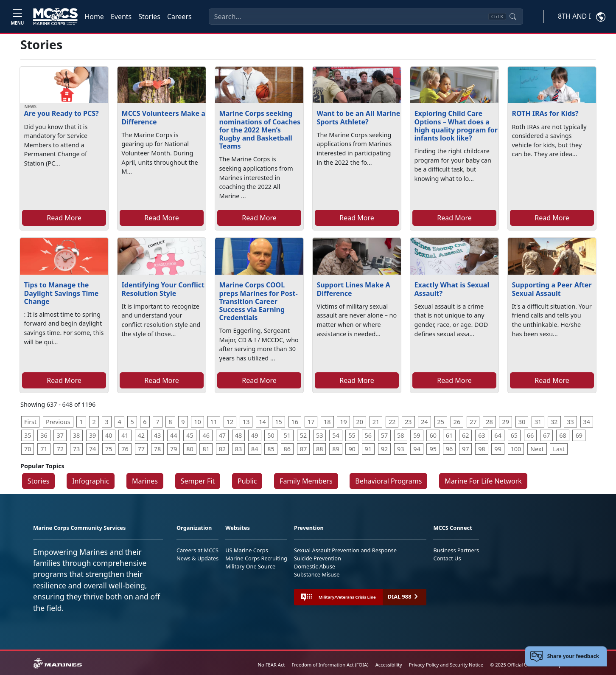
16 (295, 422)
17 (311, 422)
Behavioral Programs (388, 481)
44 (174, 435)
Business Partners (456, 550)
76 (125, 449)
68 (563, 435)
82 (222, 449)
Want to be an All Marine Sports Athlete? (359, 117)
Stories (149, 17)
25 (441, 422)
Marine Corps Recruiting (256, 558)
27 (473, 422)
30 (522, 422)
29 (505, 422)
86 (287, 449)
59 (417, 435)
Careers (179, 17)
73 (76, 449)
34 (587, 422)
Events (121, 17)
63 (482, 435)
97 (465, 449)
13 (246, 422)
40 (109, 435)
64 (498, 435)
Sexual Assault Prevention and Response (345, 550)
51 (287, 435)
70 (28, 449)
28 (489, 422)
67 (546, 435)
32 (554, 422)
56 (368, 435)
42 (141, 435)
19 (343, 422)
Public (247, 481)
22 (392, 422)
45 (190, 435)
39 (92, 435)
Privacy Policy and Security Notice (446, 665)
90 (352, 449)
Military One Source (250, 566)
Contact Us (447, 558)
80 (190, 449)
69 (579, 435)
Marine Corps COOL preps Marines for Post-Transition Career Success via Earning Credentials (259, 301)
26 (457, 422)
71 (44, 449)
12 (230, 422)
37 (60, 435)
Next (537, 449)
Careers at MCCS (197, 550)
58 (400, 435)
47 (222, 435)
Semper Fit (198, 481)
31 (538, 422)
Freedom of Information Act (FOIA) (330, 665)
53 (319, 435)
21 (376, 422)
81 (206, 449)
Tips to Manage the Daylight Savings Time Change (62, 293)
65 (514, 435)
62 (465, 435)
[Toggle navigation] (17, 16)
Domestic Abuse (315, 566)
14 (262, 422)
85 (271, 449)
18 (327, 422)
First (30, 422)
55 (352, 435)
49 (255, 435)
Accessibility (389, 665)
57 (384, 435)
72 (60, 449)
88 (319, 449)
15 (278, 422)
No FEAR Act (272, 665)
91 (368, 449)
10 (197, 422)
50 (271, 435)
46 (206, 435)
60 (433, 435)
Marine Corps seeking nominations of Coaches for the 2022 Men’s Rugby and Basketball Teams (260, 130)
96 (449, 449)
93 (400, 449)
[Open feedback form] (566, 656)
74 (92, 449)
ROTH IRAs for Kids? (545, 113)
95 (433, 449)
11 (214, 422)
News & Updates (197, 558)
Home (94, 17)
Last (559, 449)
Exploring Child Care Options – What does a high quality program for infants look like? (456, 126)
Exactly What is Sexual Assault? (452, 289)
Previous (58, 422)
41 (125, 435)
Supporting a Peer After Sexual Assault (552, 289)
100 (516, 449)
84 (255, 449)
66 (530, 435)
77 (141, 449)
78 (157, 449)
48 (238, 435)
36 (44, 435)
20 (359, 422)
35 (28, 435)
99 (498, 449)
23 (408, 422)
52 (303, 435)
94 (417, 449)
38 (76, 435)
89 (336, 449)
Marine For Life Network (483, 481)
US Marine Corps (247, 550)
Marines (145, 481)
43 (157, 435)
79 (174, 449)
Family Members (306, 481)
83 (238, 449)
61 (449, 435)
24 (424, 422)
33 (570, 422)
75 (109, 449)
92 (384, 449)
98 (482, 449)
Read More (64, 218)
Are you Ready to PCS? (62, 113)
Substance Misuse (317, 574)
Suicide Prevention (318, 558)
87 (303, 449)
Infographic (91, 481)
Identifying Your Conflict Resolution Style (163, 289)
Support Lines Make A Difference (354, 289)
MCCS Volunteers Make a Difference (164, 117)
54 (336, 435)
